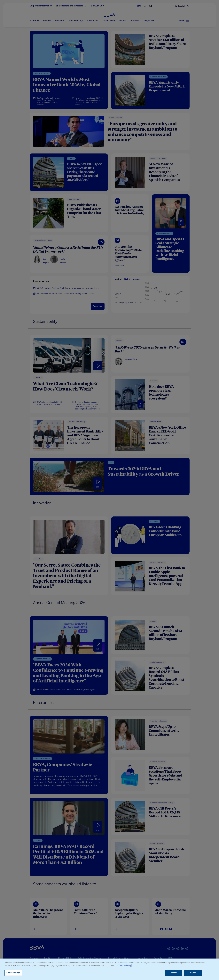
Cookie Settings (13, 973)
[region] (109, 969)
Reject (193, 973)
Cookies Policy (125, 965)
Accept (174, 973)
